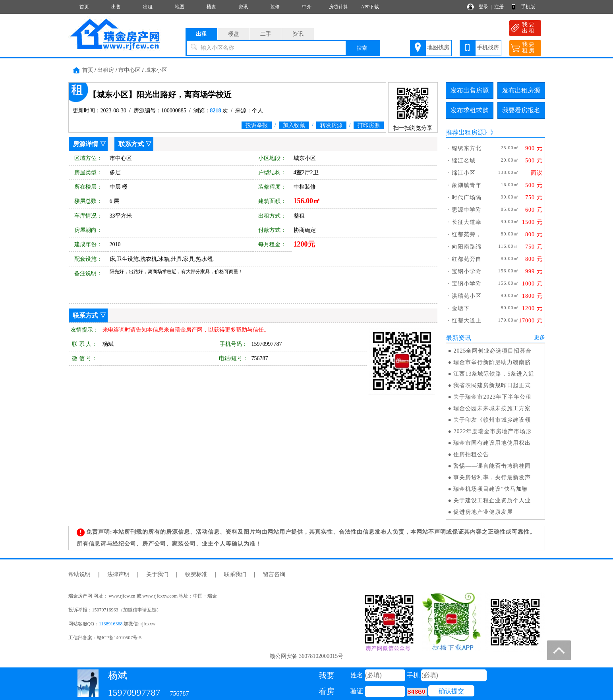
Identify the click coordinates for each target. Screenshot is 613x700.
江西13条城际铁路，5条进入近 (494, 374)
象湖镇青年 (467, 185)
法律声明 (118, 574)
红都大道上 (467, 321)
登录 (483, 7)
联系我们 (235, 574)
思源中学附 (467, 210)
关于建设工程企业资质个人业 (492, 500)
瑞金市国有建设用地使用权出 (492, 443)
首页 (84, 7)
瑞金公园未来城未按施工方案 (492, 408)
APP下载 (370, 7)
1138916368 (111, 624)
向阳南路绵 (467, 247)
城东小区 (156, 70)
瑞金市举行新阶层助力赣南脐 (492, 362)
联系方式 (131, 144)
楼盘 (211, 7)
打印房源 (369, 125)
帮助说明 (79, 574)
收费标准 (196, 574)
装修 (275, 7)
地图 (180, 7)
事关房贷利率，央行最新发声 (492, 477)
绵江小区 (464, 173)
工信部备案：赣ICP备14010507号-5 (105, 638)
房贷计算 (338, 7)
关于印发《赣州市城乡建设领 (492, 420)
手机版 (528, 7)
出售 (116, 7)
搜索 (362, 48)
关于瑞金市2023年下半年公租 (492, 397)
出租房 (106, 70)
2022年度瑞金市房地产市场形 (492, 431)
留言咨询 (274, 574)
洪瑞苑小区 (467, 296)
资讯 (243, 7)
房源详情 (85, 144)
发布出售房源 (470, 90)
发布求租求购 (470, 110)
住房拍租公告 (471, 454)
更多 (540, 337)
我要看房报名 (521, 110)
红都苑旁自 (467, 259)
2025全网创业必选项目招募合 (492, 351)
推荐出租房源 (465, 132)
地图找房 (438, 47)
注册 (499, 7)
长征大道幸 (467, 222)
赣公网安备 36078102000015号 (307, 656)
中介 (307, 7)
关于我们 (157, 574)
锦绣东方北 (467, 148)
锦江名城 (464, 161)
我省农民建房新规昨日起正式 (492, 385)
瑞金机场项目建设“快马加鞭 (490, 489)
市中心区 (130, 70)
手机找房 (488, 47)
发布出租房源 (521, 90)
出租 (148, 7)
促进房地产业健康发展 (483, 512)
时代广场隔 (467, 198)
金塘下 (461, 308)
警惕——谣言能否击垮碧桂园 (492, 466)
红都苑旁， (467, 234)
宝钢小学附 (467, 271)
